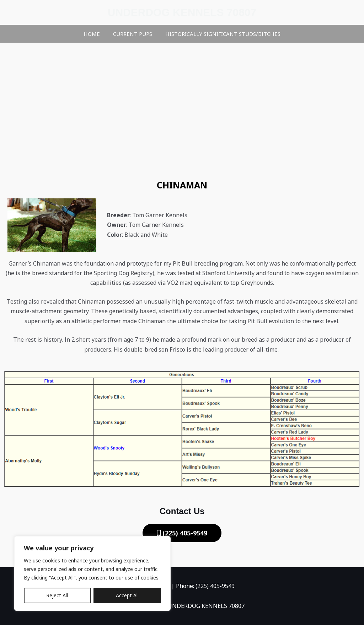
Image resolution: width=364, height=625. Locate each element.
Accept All (127, 595)
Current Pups (133, 34)
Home (94, 34)
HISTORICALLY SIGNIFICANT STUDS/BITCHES (220, 34)
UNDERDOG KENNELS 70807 (182, 12)
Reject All (57, 595)
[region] (92, 573)
